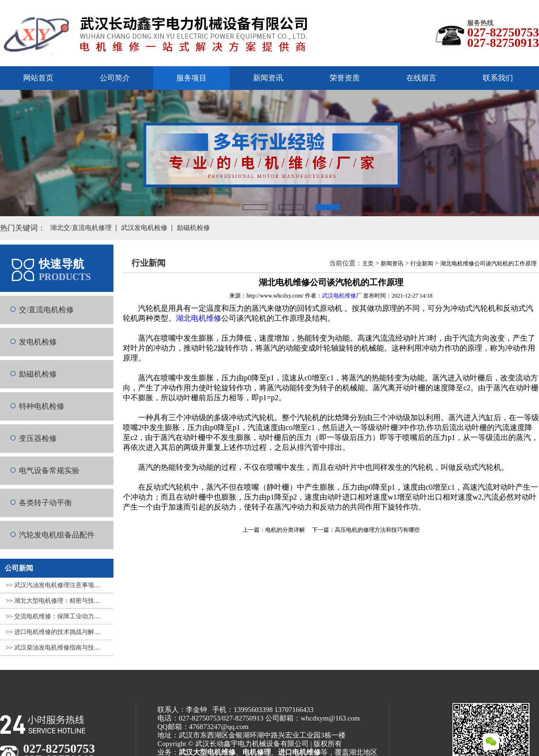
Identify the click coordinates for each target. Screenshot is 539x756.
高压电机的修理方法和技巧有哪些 (377, 530)
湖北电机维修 (199, 318)
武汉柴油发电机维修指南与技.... (57, 647)
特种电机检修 (42, 406)
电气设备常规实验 (49, 470)
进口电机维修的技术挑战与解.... (57, 632)
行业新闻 (422, 264)
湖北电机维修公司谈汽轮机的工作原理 (488, 264)
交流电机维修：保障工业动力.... (57, 616)
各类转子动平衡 (45, 503)
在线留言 (421, 78)
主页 (368, 264)
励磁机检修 (38, 374)
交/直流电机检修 (46, 310)
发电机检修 (38, 342)
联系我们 (498, 78)
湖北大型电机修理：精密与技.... (57, 601)
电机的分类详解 (285, 530)
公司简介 (115, 78)
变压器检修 (38, 438)
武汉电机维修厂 (342, 296)
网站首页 (38, 78)
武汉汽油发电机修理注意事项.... (57, 585)
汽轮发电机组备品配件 (57, 535)
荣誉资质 (345, 78)
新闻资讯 (268, 78)
